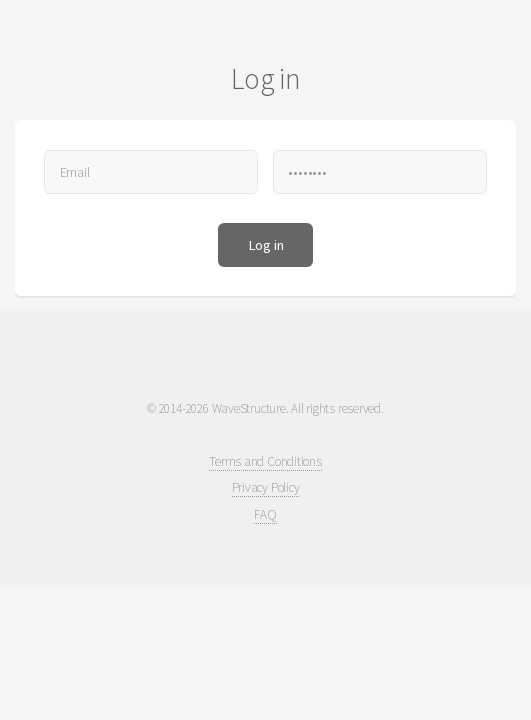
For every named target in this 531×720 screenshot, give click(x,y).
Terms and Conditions (265, 461)
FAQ (265, 514)
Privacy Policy (266, 487)
